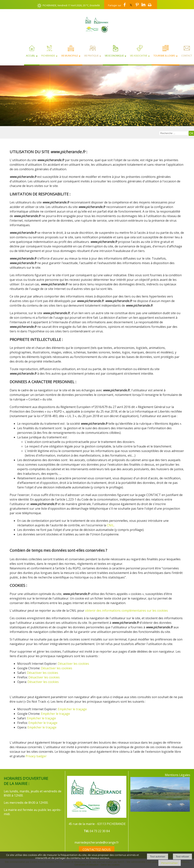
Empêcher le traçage (72, 709)
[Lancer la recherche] (191, 133)
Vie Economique (114, 56)
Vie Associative (139, 56)
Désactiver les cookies (73, 664)
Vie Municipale (70, 56)
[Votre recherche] (174, 133)
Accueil (31, 56)
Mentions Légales (178, 775)
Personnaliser (170, 863)
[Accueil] (97, 25)
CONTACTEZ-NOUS (97, 850)
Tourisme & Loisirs (164, 56)
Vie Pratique (91, 56)
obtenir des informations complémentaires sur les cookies (126, 611)
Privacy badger (36, 756)
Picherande (48, 56)
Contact (187, 56)
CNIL (110, 525)
